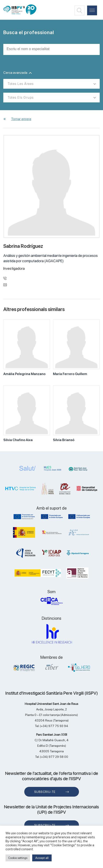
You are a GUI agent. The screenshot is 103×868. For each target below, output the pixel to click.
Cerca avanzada (18, 73)
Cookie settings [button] (18, 858)
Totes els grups (21, 98)
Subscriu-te (45, 792)
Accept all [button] (42, 858)
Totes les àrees (21, 84)
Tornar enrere (21, 119)
